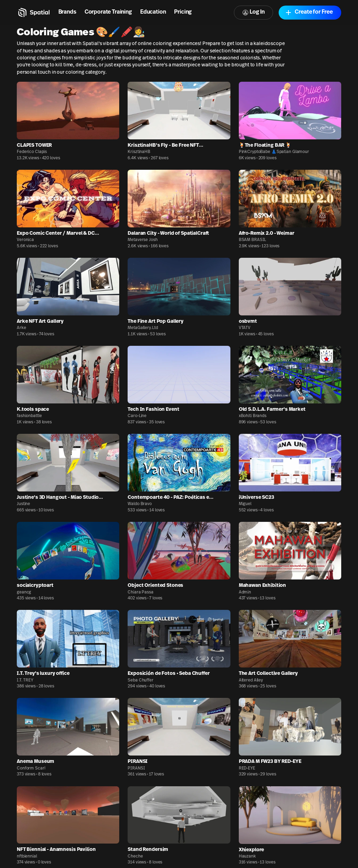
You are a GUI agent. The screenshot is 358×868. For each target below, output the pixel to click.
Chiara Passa (141, 592)
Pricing (183, 12)
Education (153, 12)
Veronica (25, 240)
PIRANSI (136, 768)
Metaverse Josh (142, 240)
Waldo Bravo (140, 504)
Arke (22, 328)
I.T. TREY (25, 680)
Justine (23, 504)
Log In (253, 12)
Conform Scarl (31, 768)
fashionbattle (29, 416)
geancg (24, 592)
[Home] (33, 13)
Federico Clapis (32, 152)
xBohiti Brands (253, 416)
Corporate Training (108, 12)
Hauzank (247, 856)
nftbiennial (27, 856)
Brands (67, 12)
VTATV (245, 328)
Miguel (245, 504)
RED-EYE (247, 768)
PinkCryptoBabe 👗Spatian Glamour (274, 152)
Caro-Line (137, 416)
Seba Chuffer (141, 680)
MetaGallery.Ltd (143, 328)
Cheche (135, 856)
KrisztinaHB (139, 152)
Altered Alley (251, 680)
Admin (245, 592)
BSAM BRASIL (253, 240)
